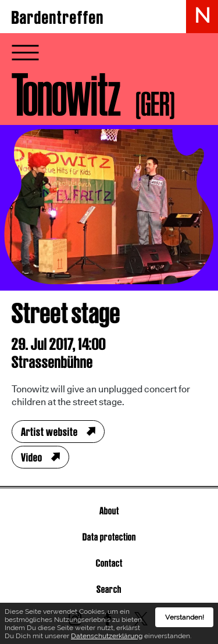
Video (32, 457)
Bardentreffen (58, 17)
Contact (109, 563)
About (109, 511)
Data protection (109, 537)
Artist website (49, 432)
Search (109, 589)
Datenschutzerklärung (107, 638)
